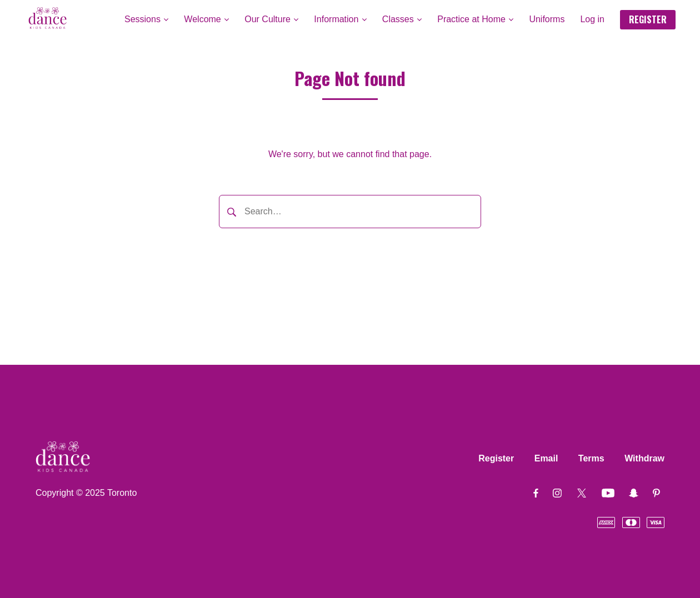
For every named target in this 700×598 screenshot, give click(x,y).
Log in (592, 19)
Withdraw (644, 458)
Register (496, 458)
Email (546, 458)
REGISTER (648, 19)
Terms (591, 458)
